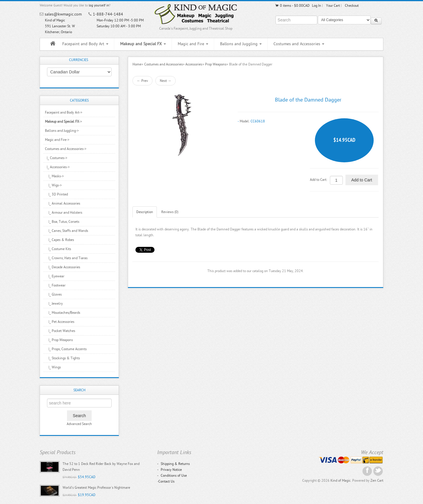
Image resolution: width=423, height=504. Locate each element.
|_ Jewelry (54, 304)
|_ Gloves (53, 294)
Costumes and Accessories (299, 44)
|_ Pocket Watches (60, 331)
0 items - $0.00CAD (292, 6)
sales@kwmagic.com (63, 14)
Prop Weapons (216, 64)
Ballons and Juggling (241, 44)
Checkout (352, 6)
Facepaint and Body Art (85, 44)
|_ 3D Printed (56, 194)
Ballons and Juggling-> (62, 131)
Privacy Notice (169, 470)
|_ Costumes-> (56, 158)
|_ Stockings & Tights (62, 358)
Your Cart (333, 6)
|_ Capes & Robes (59, 240)
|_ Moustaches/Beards (63, 313)
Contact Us (166, 481)
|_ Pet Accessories (60, 322)
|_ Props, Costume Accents (66, 349)
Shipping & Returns (173, 464)
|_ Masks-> (54, 176)
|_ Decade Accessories (63, 267)
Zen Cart (377, 481)
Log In (317, 6)
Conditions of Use (172, 476)
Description (145, 212)
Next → (166, 81)
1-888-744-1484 (108, 14)
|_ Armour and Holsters (64, 213)
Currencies (79, 60)
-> (63, 122)
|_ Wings (53, 367)
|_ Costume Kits (58, 249)
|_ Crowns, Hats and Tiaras (66, 258)
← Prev (142, 81)
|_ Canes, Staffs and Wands (67, 231)
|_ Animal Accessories (63, 203)
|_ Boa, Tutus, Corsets (62, 222)
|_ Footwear (55, 285)
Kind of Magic (340, 481)
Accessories (194, 64)
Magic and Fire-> (57, 140)
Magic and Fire (193, 44)
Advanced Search (79, 424)
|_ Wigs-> (53, 185)
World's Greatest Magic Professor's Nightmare (96, 488)
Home (137, 64)
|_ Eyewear (55, 276)
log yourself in (99, 5)
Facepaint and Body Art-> (64, 112)
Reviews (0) (170, 212)
